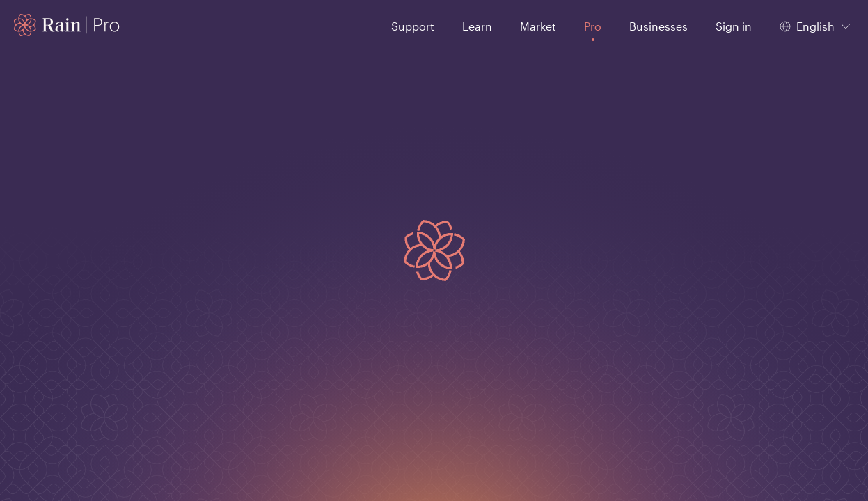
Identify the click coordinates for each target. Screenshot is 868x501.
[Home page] (67, 25)
